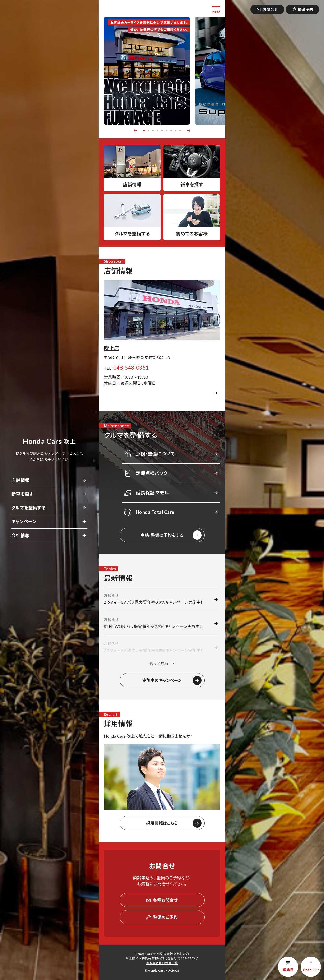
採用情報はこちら (162, 823)
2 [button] (148, 131)
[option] (147, 71)
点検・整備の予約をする (162, 535)
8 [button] (176, 131)
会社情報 (21, 535)
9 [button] (180, 131)
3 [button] (153, 131)
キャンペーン (24, 522)
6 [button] (167, 131)
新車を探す (22, 494)
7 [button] (171, 131)
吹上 (49, 442)
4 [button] (157, 131)
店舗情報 (21, 480)
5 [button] (162, 131)
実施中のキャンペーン (162, 680)
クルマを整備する (28, 508)
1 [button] (144, 131)
